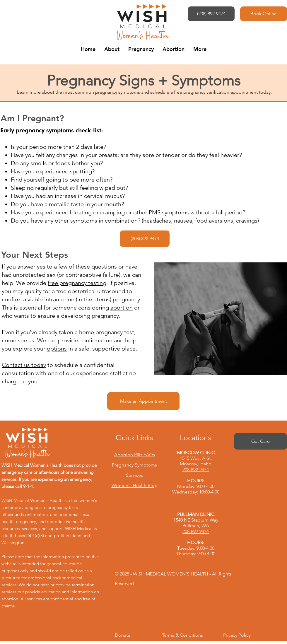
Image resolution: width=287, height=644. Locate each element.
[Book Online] (264, 14)
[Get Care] (260, 441)
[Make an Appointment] (143, 401)
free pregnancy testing (77, 283)
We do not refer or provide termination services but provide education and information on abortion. (50, 592)
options (57, 349)
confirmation (96, 340)
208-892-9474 (196, 470)
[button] (112, 49)
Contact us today (24, 365)
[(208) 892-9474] (211, 14)
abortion (122, 308)
